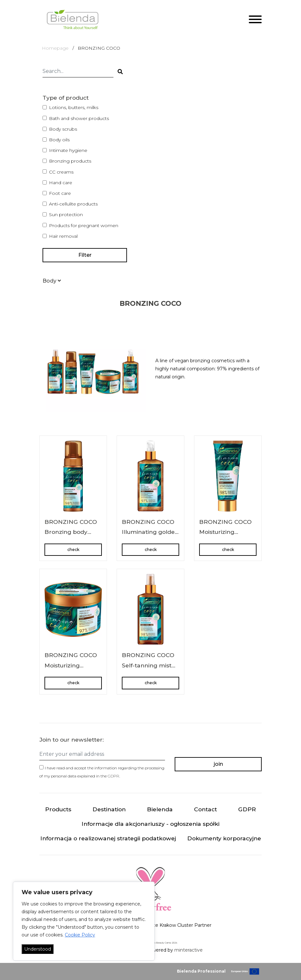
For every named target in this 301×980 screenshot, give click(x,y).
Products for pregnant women (84, 225)
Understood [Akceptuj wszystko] (38, 949)
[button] (52, 281)
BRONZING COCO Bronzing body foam (71, 532)
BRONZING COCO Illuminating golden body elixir (150, 532)
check (73, 550)
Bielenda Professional (201, 971)
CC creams (61, 172)
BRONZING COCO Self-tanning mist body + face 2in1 (148, 665)
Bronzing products (70, 161)
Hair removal (63, 236)
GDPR (113, 776)
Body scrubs (63, 129)
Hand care (61, 183)
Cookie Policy (80, 935)
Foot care (60, 193)
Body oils (59, 140)
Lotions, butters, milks (74, 107)
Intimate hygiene (68, 150)
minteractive (189, 950)
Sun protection (66, 215)
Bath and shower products (79, 118)
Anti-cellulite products (73, 204)
